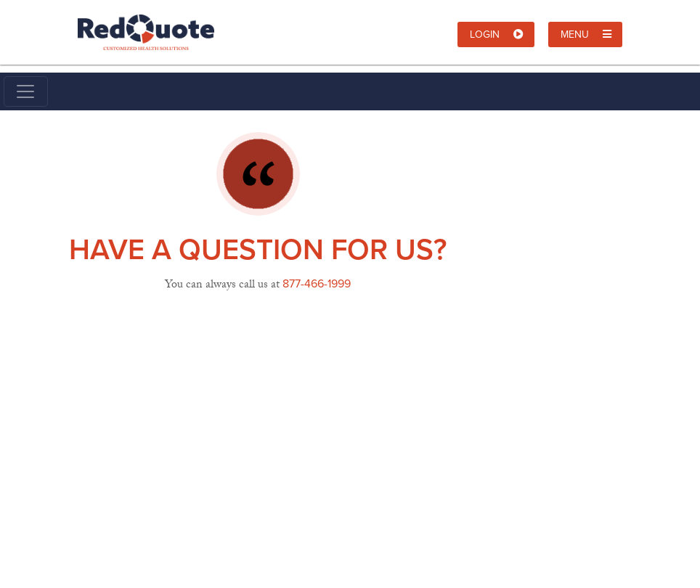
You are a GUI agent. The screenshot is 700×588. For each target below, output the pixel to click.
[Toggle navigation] (26, 91)
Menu (586, 34)
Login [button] (497, 34)
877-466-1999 (317, 283)
